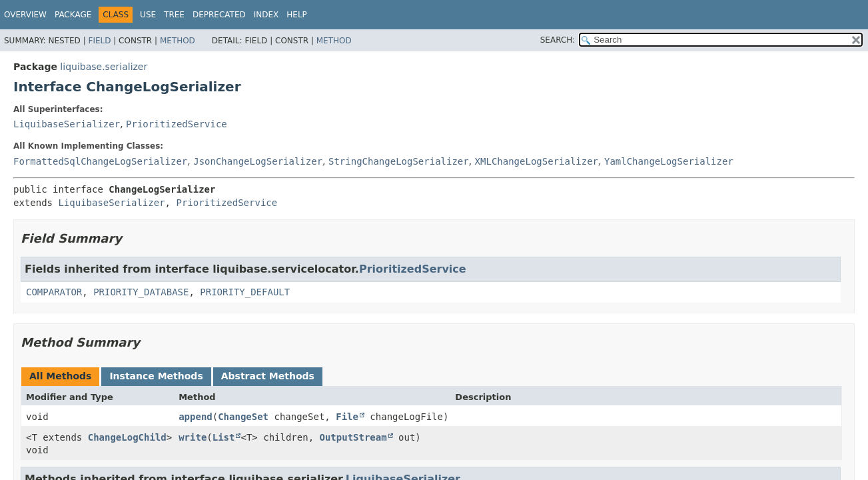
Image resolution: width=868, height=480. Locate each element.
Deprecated (219, 15)
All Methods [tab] (60, 376)
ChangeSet (243, 417)
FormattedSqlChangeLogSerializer (100, 161)
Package (73, 15)
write (193, 437)
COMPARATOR (54, 292)
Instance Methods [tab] (156, 376)
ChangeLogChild (127, 437)
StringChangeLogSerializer (399, 161)
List (224, 437)
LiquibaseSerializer (67, 124)
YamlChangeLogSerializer (669, 161)
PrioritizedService (177, 124)
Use (148, 15)
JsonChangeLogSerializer (258, 161)
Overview (25, 15)
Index (266, 15)
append (196, 417)
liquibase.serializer (104, 67)
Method (178, 41)
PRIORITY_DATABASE (141, 292)
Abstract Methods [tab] (268, 376)
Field (99, 41)
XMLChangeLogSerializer (537, 161)
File (347, 417)
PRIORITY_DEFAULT (245, 292)
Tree (174, 15)
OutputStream (353, 437)
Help (297, 15)
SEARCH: (558, 40)
